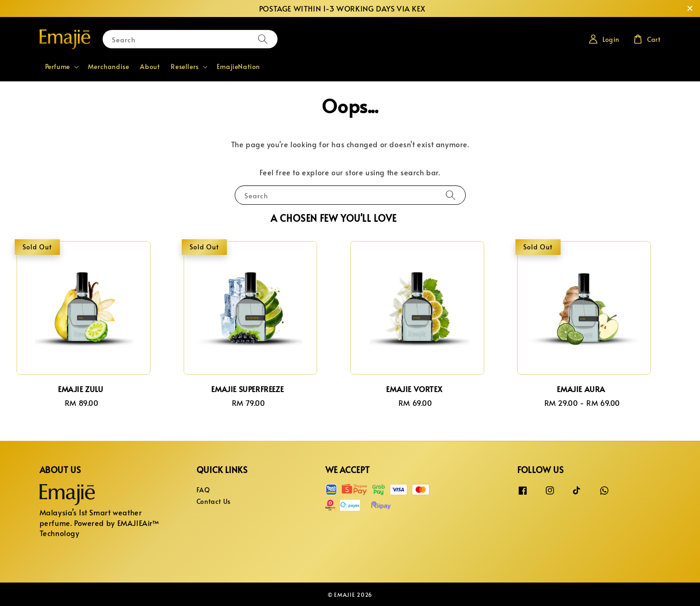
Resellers (185, 67)
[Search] (263, 39)
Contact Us (214, 501)
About (150, 66)
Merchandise (109, 66)
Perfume (58, 67)
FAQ (203, 490)
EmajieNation (238, 66)
